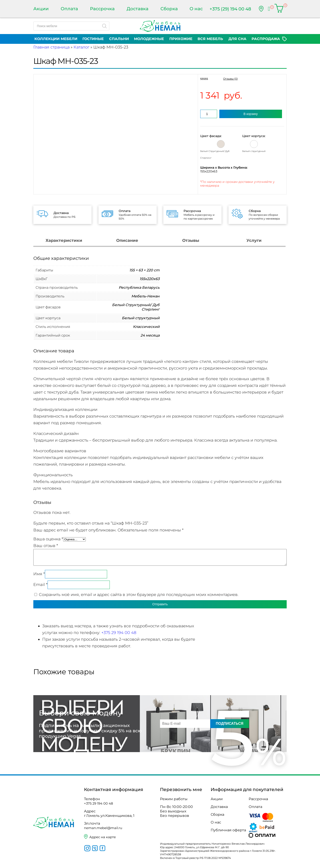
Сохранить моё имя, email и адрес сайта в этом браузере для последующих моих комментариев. (139, 595)
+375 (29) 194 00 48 (230, 9)
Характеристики (64, 240)
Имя (39, 574)
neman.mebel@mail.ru (104, 828)
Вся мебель (210, 39)
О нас (196, 9)
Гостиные (93, 39)
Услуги (254, 240)
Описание (127, 240)
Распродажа (266, 39)
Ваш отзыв (46, 546)
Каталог (81, 47)
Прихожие (181, 39)
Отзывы (191, 240)
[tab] (64, 241)
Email (40, 585)
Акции (41, 9)
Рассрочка (102, 9)
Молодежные (149, 39)
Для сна (237, 39)
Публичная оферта (228, 830)
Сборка (169, 9)
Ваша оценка (48, 539)
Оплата (69, 9)
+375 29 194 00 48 (119, 633)
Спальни (119, 39)
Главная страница (51, 47)
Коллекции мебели (56, 39)
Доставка (138, 9)
